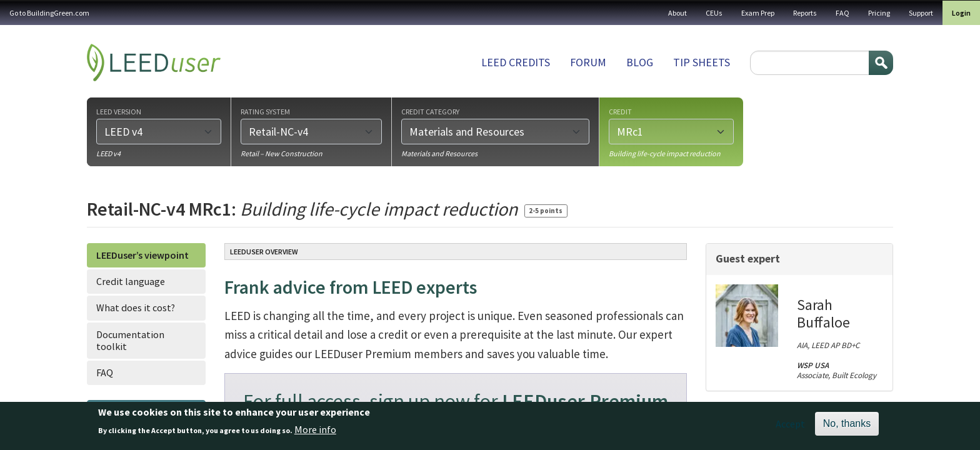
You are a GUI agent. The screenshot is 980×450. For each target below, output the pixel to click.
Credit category (430, 111)
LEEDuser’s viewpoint (142, 255)
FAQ (842, 13)
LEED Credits (516, 62)
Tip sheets (702, 62)
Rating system (265, 111)
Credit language (131, 281)
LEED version (119, 111)
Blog (640, 62)
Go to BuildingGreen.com (49, 13)
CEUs (714, 13)
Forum (588, 62)
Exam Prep (758, 13)
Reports (805, 13)
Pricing (879, 13)
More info (315, 434)
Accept (790, 427)
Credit (620, 111)
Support (921, 13)
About (677, 13)
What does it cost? (136, 307)
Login (961, 13)
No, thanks (847, 427)
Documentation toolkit (130, 340)
